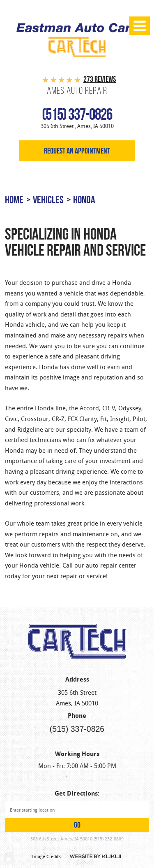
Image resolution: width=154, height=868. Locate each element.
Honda (84, 200)
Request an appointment (77, 151)
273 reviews (100, 79)
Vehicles (48, 200)
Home (14, 200)
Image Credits (46, 856)
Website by (96, 856)
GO (77, 825)
